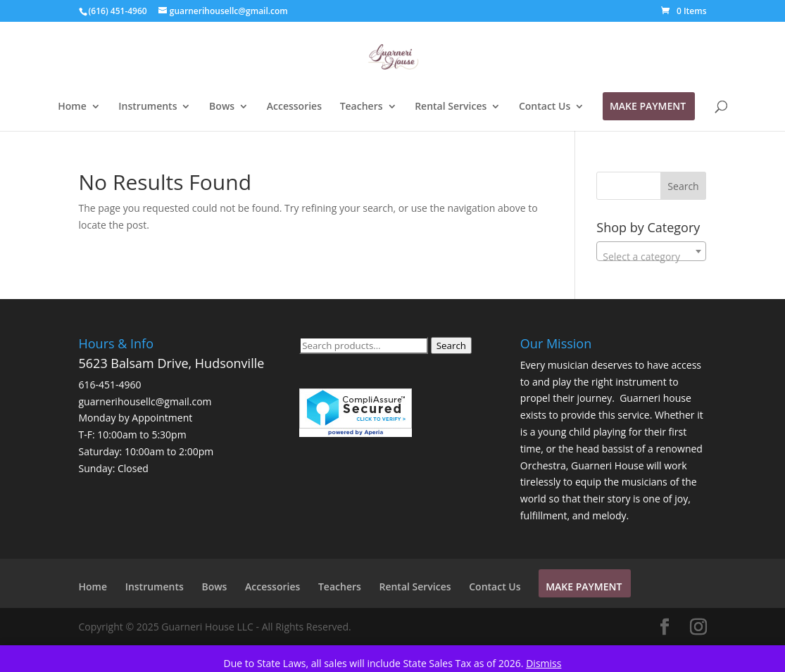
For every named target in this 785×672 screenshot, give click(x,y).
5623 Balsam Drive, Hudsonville (172, 363)
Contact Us (545, 107)
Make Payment (648, 107)
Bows (222, 107)
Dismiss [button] (544, 663)
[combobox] (651, 251)
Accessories (294, 107)
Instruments (147, 107)
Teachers (362, 107)
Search (451, 345)
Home (72, 107)
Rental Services (451, 107)
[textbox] (651, 257)
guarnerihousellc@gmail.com (145, 401)
